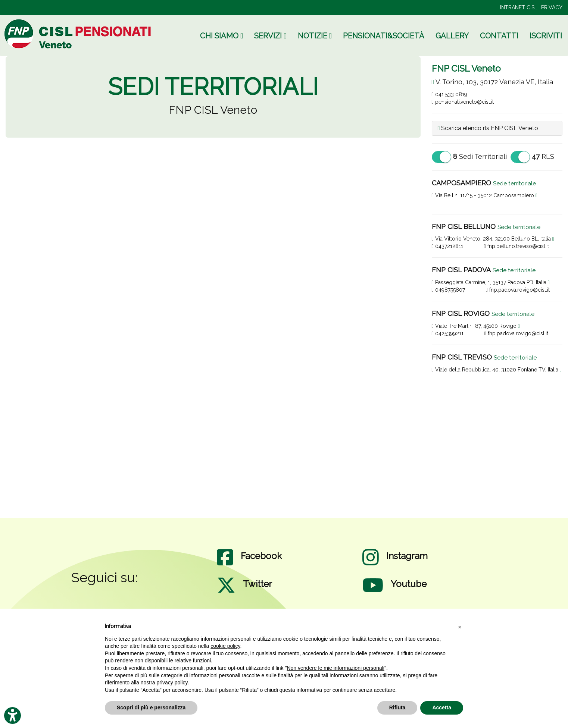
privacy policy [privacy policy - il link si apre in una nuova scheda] (172, 682)
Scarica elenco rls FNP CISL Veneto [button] (488, 128)
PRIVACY (552, 7)
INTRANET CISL (519, 7)
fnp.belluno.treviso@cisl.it (516, 246)
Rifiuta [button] (397, 707)
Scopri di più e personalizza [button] (151, 707)
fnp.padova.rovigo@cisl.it (518, 290)
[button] (459, 627)
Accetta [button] (442, 707)
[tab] (497, 128)
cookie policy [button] (225, 646)
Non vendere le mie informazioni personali (335, 668)
